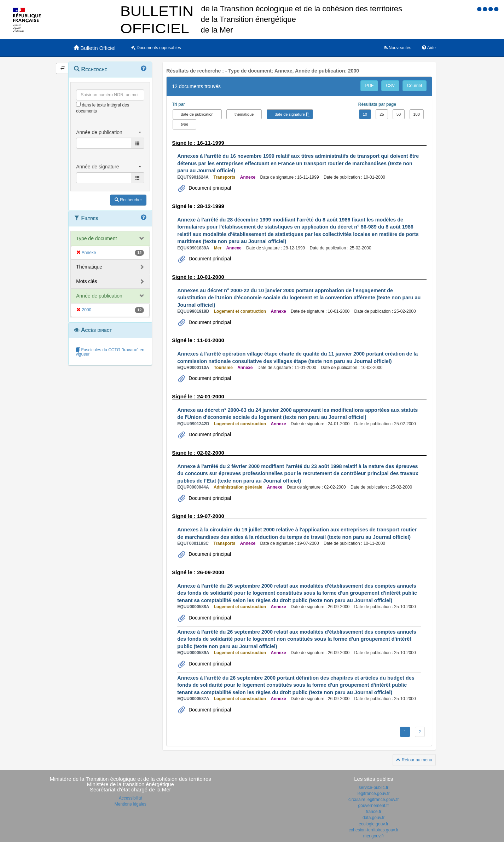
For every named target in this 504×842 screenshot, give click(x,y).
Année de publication (99, 296)
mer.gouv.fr (374, 836)
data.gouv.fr (373, 818)
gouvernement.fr (374, 806)
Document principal (209, 188)
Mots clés (86, 281)
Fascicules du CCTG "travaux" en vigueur (110, 352)
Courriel (415, 86)
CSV (390, 86)
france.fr (373, 812)
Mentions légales (131, 804)
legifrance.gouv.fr (374, 794)
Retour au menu (414, 760)
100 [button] (417, 114)
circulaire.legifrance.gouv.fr (374, 800)
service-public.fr (373, 788)
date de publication (197, 114)
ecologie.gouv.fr (373, 824)
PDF (369, 86)
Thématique (89, 267)
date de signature (290, 114)
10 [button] (365, 114)
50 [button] (399, 114)
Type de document (96, 238)
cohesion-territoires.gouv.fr (374, 830)
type (184, 124)
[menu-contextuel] (78, 104)
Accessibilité (131, 798)
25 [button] (382, 114)
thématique (244, 114)
